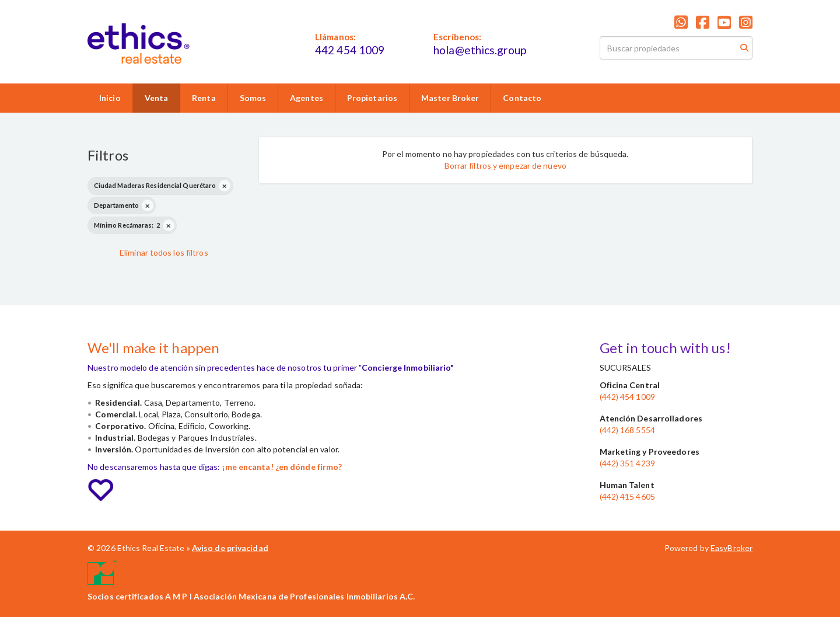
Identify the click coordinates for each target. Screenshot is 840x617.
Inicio (110, 98)
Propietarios (372, 98)
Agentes (307, 98)
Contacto (522, 98)
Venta (157, 98)
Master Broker (450, 98)
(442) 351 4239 (627, 463)
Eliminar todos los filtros (164, 252)
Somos (253, 98)
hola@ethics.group (480, 50)
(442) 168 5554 (627, 430)
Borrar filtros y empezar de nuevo (505, 165)
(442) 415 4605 (627, 496)
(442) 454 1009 (627, 397)
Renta (204, 98)
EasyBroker (731, 548)
